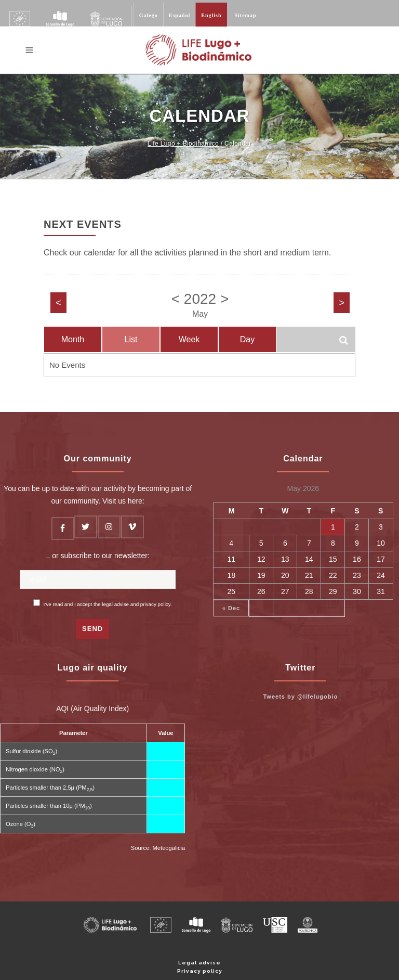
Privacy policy (200, 971)
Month (73, 339)
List (131, 339)
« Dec (231, 608)
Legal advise (199, 963)
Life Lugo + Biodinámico (183, 144)
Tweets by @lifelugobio (300, 697)
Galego (149, 15)
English (211, 15)
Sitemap (246, 15)
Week (189, 339)
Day (247, 339)
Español (179, 15)
